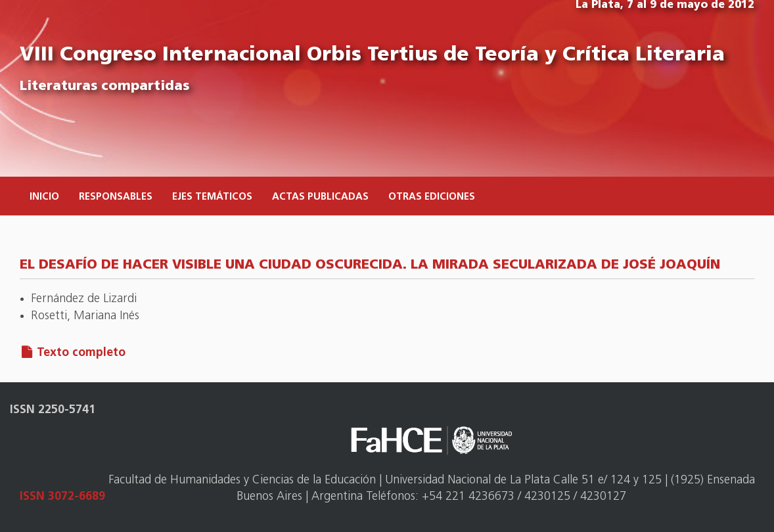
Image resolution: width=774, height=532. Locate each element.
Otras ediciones (432, 197)
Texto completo (81, 353)
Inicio (44, 197)
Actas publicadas (320, 197)
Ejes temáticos (212, 197)
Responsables (116, 197)
